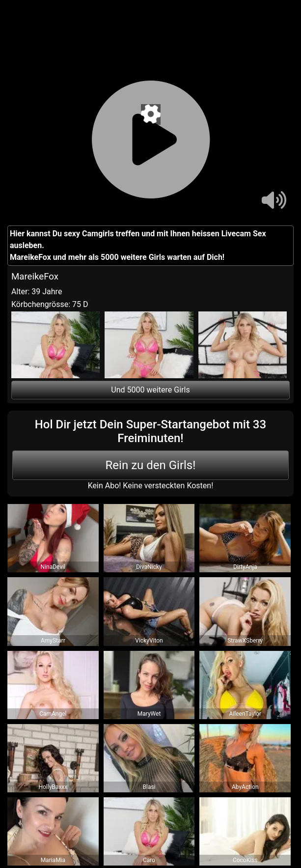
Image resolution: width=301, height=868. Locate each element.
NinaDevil (53, 567)
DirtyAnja (245, 567)
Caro (149, 860)
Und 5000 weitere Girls (150, 390)
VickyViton (149, 641)
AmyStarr (53, 641)
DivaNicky (149, 567)
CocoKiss (245, 860)
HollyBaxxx (53, 787)
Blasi (149, 787)
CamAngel (53, 714)
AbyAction (245, 787)
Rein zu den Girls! (151, 465)
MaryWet (149, 714)
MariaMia (53, 860)
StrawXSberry (245, 641)
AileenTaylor (245, 714)
